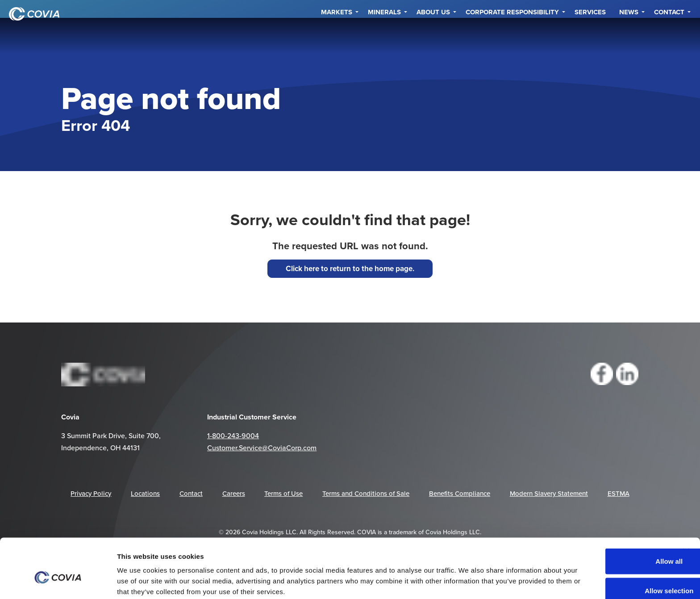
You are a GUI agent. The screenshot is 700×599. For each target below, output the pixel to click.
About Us (433, 36)
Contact (669, 36)
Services (590, 36)
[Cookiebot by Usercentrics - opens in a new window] (58, 582)
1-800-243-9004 (233, 436)
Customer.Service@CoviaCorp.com (262, 448)
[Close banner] (686, 507)
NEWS (629, 36)
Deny (609, 575)
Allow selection (609, 546)
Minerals (384, 36)
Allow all (609, 517)
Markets (337, 36)
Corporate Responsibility (512, 36)
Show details (504, 576)
